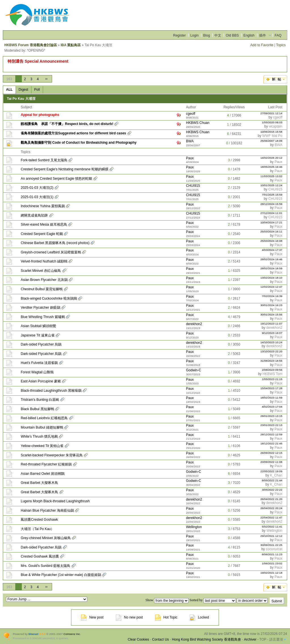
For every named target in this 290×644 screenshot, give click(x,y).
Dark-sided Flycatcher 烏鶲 (41, 344)
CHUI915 (193, 186)
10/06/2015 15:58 (271, 132)
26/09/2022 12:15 (271, 453)
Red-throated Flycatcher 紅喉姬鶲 (46, 464)
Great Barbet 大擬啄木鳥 (39, 483)
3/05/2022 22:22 (272, 490)
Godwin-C (194, 370)
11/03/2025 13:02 (271, 176)
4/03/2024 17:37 (272, 250)
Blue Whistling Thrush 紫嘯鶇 (43, 317)
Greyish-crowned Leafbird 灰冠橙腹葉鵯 (51, 252)
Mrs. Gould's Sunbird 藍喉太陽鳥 (45, 566)
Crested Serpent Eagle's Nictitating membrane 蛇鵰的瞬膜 (65, 169)
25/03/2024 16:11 (271, 231)
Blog (206, 35)
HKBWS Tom (272, 374)
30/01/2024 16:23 (271, 305)
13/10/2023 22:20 (271, 351)
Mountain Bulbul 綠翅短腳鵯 (42, 427)
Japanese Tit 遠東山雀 (38, 335)
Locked (199, 617)
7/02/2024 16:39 (272, 296)
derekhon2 (194, 324)
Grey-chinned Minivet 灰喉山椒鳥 (46, 538)
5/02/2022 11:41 (272, 527)
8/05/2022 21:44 (272, 480)
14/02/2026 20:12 (271, 158)
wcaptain (275, 126)
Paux (190, 158)
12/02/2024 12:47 (271, 287)
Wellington (194, 527)
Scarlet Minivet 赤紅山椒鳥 (41, 271)
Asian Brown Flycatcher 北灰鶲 (44, 280)
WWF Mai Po (272, 136)
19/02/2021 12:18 (271, 573)
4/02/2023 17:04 (272, 407)
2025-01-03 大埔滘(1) (37, 197)
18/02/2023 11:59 (271, 398)
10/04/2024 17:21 (271, 222)
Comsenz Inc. (72, 634)
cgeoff (191, 114)
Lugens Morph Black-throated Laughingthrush (55, 501)
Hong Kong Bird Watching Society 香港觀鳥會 (206, 639)
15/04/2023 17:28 (271, 388)
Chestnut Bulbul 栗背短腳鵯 (42, 289)
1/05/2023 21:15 (272, 379)
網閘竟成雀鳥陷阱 (34, 215)
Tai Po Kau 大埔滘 (21, 99)
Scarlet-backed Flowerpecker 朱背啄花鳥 (52, 455)
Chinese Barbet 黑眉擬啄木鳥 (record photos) (55, 243)
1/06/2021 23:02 (272, 563)
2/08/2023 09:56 (272, 370)
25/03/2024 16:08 (271, 241)
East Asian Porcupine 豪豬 (41, 381)
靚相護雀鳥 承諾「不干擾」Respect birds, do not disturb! (67, 124)
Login (194, 35)
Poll (37, 90)
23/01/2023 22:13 (271, 425)
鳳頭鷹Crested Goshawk (39, 520)
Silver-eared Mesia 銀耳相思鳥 (44, 224)
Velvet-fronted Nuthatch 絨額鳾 (44, 261)
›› (46, 79)
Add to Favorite (262, 45)
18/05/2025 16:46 (271, 167)
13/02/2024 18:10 (271, 278)
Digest (24, 90)
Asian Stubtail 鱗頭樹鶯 (38, 326)
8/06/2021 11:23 (272, 554)
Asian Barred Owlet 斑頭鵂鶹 (43, 474)
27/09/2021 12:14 (271, 113)
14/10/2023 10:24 (271, 342)
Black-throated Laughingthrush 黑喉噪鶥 (51, 391)
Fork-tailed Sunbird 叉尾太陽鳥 (44, 160)
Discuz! (34, 634)
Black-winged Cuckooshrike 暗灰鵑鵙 (49, 298)
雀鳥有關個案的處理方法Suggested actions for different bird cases (73, 133)
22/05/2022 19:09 (271, 471)
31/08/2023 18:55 (271, 361)
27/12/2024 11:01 (271, 213)
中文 (218, 35)
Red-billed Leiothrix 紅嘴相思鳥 (44, 418)
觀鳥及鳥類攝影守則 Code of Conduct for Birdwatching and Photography (79, 143)
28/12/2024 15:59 (271, 204)
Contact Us (160, 639)
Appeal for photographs (40, 115)
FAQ (278, 35)
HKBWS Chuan (198, 123)
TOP (263, 639)
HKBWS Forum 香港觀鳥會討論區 (30, 45)
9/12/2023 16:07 (272, 333)
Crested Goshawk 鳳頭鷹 (40, 556)
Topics (281, 45)
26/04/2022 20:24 (271, 508)
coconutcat (274, 549)
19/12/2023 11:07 (271, 324)
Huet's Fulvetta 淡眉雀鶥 (39, 363)
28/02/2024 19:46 (271, 259)
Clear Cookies (138, 639)
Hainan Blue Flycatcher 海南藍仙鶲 (47, 510)
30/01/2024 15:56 (271, 314)
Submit (277, 601)
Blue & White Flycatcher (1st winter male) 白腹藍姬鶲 (61, 575)
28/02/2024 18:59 (271, 268)
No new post (129, 617)
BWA (190, 141)
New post (92, 617)
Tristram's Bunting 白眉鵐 (40, 400)
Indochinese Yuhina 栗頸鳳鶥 (43, 206)
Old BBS (232, 35)
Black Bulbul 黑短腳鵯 (37, 409)
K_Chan (276, 475)
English (249, 35)
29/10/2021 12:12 (271, 536)
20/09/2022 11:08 (271, 462)
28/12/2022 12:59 (271, 434)
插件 (263, 35)
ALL (9, 90)
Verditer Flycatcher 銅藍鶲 (40, 308)
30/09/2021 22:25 (271, 545)
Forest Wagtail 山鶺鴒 (37, 372)
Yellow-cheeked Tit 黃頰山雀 (42, 446)
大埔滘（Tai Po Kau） (37, 529)
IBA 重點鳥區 (71, 45)
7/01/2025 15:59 (272, 195)
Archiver (250, 639)
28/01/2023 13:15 (271, 416)
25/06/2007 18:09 (271, 141)
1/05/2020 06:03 (272, 122)
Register (179, 35)
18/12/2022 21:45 (271, 443)
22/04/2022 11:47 (271, 517)
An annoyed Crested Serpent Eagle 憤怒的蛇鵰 (56, 179)
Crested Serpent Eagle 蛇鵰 (42, 234)
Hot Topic (166, 617)
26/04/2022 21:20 (271, 499)
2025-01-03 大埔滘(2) (37, 188)
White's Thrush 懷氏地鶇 (39, 437)
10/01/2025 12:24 (271, 185)
